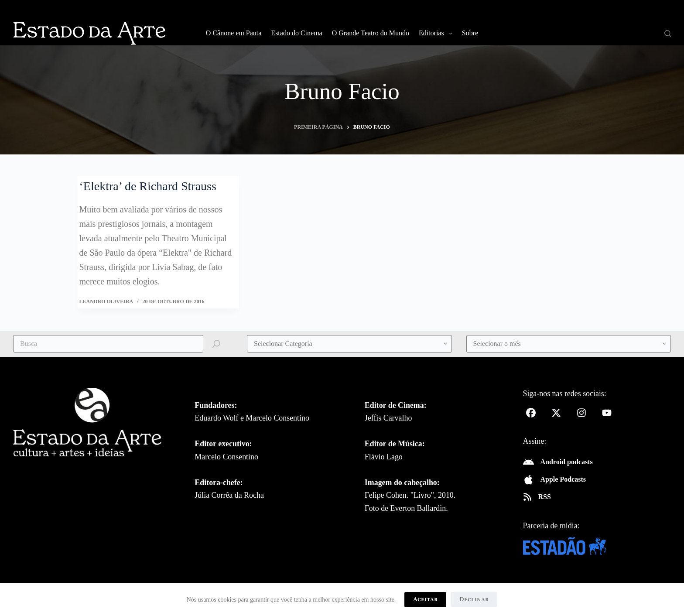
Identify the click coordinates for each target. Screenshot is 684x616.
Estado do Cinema (296, 33)
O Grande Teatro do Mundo (371, 33)
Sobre (470, 33)
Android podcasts (567, 462)
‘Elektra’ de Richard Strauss (148, 186)
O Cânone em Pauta (234, 33)
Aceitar (425, 599)
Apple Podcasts (563, 479)
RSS (545, 497)
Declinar (474, 599)
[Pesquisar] (668, 33)
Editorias (437, 34)
